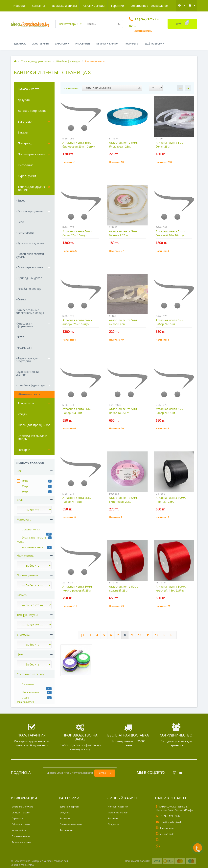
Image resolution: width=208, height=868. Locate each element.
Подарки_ (25, 143)
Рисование (83, 44)
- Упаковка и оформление (24, 325)
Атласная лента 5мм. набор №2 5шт (170, 411)
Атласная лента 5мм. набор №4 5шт (77, 411)
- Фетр (20, 337)
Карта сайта (19, 830)
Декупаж (20, 44)
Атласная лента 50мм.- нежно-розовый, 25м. (78, 588)
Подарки (24, 450)
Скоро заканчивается (25, 700)
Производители (21, 836)
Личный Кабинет (118, 807)
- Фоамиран (24, 348)
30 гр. (25, 492)
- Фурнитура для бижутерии (27, 360)
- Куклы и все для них (30, 243)
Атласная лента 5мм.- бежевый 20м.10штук (170, 233)
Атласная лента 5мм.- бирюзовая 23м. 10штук (79, 144)
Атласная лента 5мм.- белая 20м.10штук (77, 233)
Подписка (114, 824)
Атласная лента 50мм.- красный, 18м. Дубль (171, 588)
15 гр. (25, 486)
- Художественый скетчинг (27, 373)
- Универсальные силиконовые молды (30, 311)
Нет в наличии (31, 692)
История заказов (118, 813)
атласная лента (31, 530)
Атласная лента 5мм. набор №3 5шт (123, 411)
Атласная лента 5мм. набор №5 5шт (170, 322)
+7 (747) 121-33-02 (168, 816)
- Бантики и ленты (29, 394)
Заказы (23, 132)
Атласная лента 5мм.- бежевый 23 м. (124, 233)
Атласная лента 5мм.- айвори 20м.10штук (77, 322)
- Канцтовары (25, 232)
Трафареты (132, 44)
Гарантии (80, 6)
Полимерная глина (32, 154)
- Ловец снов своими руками (30, 255)
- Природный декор (29, 278)
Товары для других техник (31, 188)
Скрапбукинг (40, 44)
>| (172, 635)
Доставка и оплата (26, 6)
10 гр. (25, 481)
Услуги (23, 414)
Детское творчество (32, 111)
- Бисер (21, 200)
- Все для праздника (29, 211)
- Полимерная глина (30, 267)
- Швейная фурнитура (31, 385)
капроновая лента (33, 547)
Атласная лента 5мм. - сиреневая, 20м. (124, 500)
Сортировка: (72, 89)
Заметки (113, 818)
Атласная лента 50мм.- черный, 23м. (171, 500)
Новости (144, 6)
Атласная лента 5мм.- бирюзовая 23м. (124, 144)
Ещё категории (155, 44)
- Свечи (21, 299)
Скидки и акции (56, 6)
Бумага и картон (107, 44)
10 (140, 635)
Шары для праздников (34, 425)
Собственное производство (112, 6)
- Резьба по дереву (28, 289)
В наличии (28, 684)
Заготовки (62, 44)
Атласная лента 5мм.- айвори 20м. (124, 322)
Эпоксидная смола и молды (33, 437)
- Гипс (20, 222)
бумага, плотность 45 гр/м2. (32, 540)
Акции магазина (21, 842)
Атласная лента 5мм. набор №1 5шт (77, 500)
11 (148, 635)
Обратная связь (21, 824)
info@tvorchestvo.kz (169, 822)
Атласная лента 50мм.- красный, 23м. (125, 588)
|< (82, 635)
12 (157, 635)
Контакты (163, 6)
